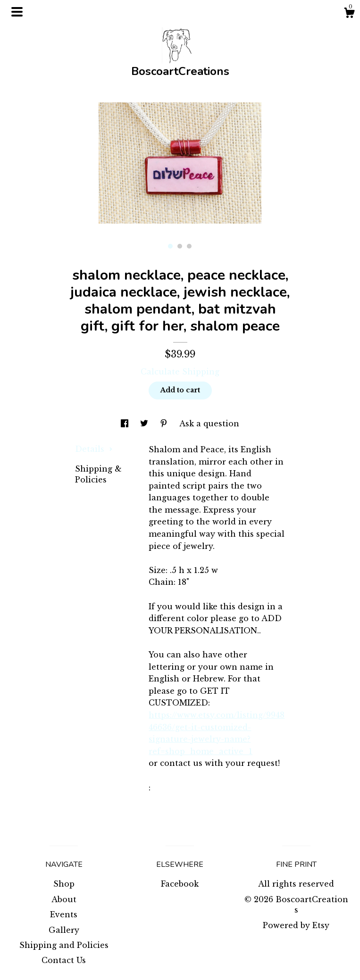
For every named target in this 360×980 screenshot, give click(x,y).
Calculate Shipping (180, 372)
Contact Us (64, 960)
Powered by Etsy (296, 925)
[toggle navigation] (17, 12)
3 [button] (189, 246)
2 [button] (180, 246)
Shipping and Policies (64, 945)
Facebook (180, 884)
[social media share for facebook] (126, 424)
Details (94, 449)
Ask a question (209, 424)
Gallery (64, 930)
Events (64, 914)
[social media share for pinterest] (165, 424)
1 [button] (170, 246)
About (64, 899)
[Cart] (349, 14)
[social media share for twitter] (145, 424)
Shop (64, 884)
